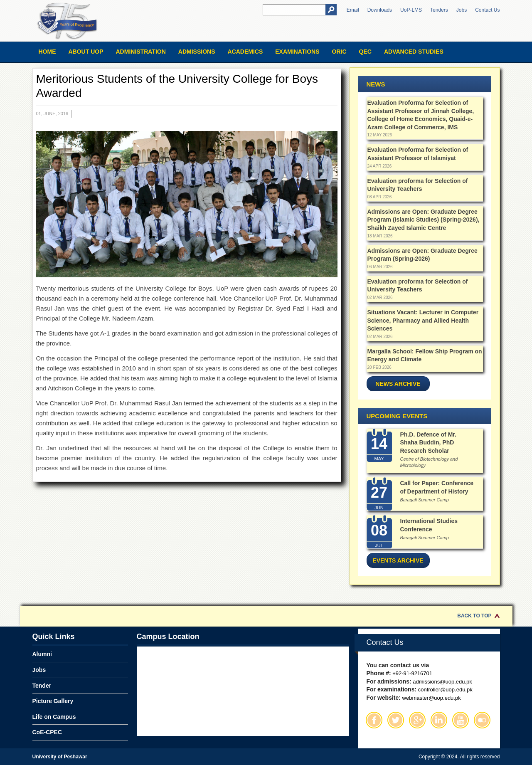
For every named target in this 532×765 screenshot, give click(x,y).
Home (47, 52)
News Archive (398, 384)
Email (353, 10)
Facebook (374, 720)
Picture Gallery (53, 701)
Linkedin (439, 720)
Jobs (462, 10)
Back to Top (474, 616)
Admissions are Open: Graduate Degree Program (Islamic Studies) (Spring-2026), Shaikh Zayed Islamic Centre (424, 220)
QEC (365, 52)
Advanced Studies (414, 52)
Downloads (380, 10)
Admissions (197, 52)
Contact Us (487, 10)
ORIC (339, 52)
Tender (42, 686)
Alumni (42, 654)
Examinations (297, 52)
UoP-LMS (411, 10)
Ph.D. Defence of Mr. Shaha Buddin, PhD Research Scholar (428, 443)
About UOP (86, 52)
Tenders (439, 10)
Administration (141, 52)
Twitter (396, 720)
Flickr (482, 720)
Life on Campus (54, 717)
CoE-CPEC (47, 732)
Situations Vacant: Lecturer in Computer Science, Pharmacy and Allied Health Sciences (423, 320)
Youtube (461, 720)
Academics (245, 52)
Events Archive (398, 560)
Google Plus (417, 720)
